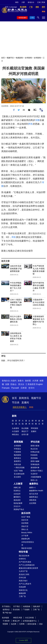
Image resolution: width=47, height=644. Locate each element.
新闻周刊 (17, 461)
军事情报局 (35, 464)
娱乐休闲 (26, 513)
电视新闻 (19, 58)
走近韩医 (33, 503)
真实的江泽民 (24, 574)
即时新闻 (34, 428)
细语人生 (34, 480)
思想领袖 (34, 458)
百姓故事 (22, 587)
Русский (15, 388)
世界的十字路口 (37, 471)
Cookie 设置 (23, 640)
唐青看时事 (35, 468)
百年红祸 (22, 578)
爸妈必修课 (18, 503)
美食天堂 (25, 526)
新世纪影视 (32, 624)
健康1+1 (32, 487)
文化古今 (17, 506)
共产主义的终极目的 (27, 565)
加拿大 (21, 381)
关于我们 (17, 606)
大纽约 (13, 381)
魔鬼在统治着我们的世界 (28, 568)
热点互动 (34, 449)
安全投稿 (16, 610)
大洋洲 (35, 381)
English (39, 384)
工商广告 (22, 596)
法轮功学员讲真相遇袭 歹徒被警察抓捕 (16, 269)
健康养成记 (34, 497)
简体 (43, 2)
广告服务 (26, 610)
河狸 (37, 120)
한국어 (31, 388)
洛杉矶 (28, 381)
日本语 (24, 388)
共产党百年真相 (25, 562)
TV (33, 18)
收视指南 (27, 606)
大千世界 (25, 536)
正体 (39, 2)
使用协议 (6, 610)
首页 (3, 58)
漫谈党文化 (23, 590)
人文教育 (18, 484)
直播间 (25, 402)
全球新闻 (28, 58)
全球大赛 (25, 434)
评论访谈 (35, 442)
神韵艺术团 (18, 618)
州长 (31, 124)
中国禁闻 (17, 452)
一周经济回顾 (19, 468)
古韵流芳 (17, 494)
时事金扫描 (35, 452)
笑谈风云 (17, 491)
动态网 (14, 624)
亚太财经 (17, 477)
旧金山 (13, 384)
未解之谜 (17, 487)
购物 (31, 407)
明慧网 (5, 624)
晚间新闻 (17, 455)
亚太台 (21, 384)
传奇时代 (22, 559)
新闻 (14, 416)
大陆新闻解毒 (36, 477)
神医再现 (33, 500)
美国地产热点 (19, 509)
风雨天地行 (23, 581)
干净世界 (6, 621)
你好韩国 (25, 523)
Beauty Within (27, 533)
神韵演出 (15, 434)
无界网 (22, 624)
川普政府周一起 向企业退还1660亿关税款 (39, 302)
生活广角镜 (26, 517)
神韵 (17, 2)
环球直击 (17, 449)
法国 (7, 384)
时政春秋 (34, 455)
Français (6, 388)
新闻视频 (18, 442)
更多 (41, 624)
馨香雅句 (17, 497)
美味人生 (25, 529)
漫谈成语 (17, 500)
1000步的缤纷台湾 (28, 544)
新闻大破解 (35, 461)
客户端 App (7, 613)
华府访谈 (17, 464)
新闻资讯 (24, 398)
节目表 (16, 402)
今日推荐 (15, 431)
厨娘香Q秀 (26, 539)
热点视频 (25, 428)
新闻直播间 (23, 18)
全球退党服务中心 (30, 621)
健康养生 (34, 484)
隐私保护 (37, 606)
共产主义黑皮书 (25, 584)
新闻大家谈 (35, 446)
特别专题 (23, 552)
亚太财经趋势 (19, 474)
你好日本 (25, 520)
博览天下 (25, 431)
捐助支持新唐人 (20, 407)
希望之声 (16, 621)
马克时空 (34, 474)
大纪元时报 (29, 618)
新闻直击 (17, 458)
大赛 (23, 2)
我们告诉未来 (24, 556)
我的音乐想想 (27, 548)
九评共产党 (23, 571)
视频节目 (10, 58)
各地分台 (31, 2)
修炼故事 (22, 593)
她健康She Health (36, 491)
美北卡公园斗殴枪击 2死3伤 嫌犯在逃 (16, 319)
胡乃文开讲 (34, 494)
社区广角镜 (18, 471)
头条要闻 (15, 428)
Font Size (35, 110)
